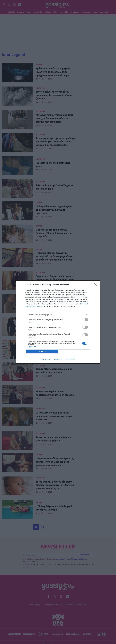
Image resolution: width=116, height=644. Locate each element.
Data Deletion (46, 359)
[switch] (85, 320)
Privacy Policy (70, 359)
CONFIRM (42, 351)
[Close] (96, 285)
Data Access (58, 359)
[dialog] (58, 322)
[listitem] (58, 315)
